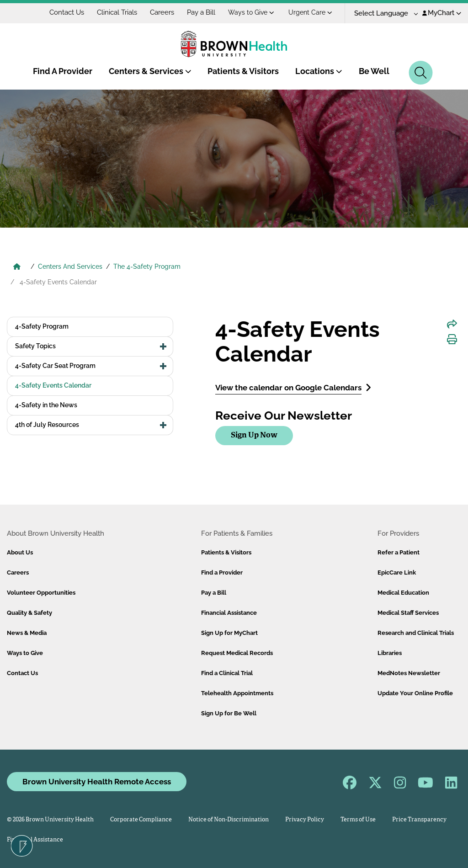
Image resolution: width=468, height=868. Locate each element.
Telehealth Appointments (237, 693)
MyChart (442, 13)
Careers (162, 12)
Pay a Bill (201, 12)
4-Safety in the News (46, 405)
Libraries (390, 653)
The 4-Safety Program (147, 266)
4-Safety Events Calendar (53, 385)
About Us (20, 552)
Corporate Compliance (141, 820)
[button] (163, 346)
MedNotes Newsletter (409, 673)
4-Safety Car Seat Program (55, 366)
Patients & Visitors (243, 71)
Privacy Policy (305, 820)
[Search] (421, 73)
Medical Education (403, 593)
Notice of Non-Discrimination (229, 820)
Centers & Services (150, 71)
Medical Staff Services (408, 613)
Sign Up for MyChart (229, 633)
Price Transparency (419, 820)
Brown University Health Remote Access (97, 782)
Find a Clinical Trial (227, 673)
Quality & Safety (29, 613)
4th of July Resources (47, 425)
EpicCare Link (397, 572)
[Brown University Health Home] (17, 267)
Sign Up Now (254, 435)
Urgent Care (310, 12)
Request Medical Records (237, 653)
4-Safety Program (42, 326)
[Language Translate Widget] (383, 13)
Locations (319, 71)
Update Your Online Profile (415, 693)
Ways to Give (251, 12)
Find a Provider (222, 572)
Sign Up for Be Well (229, 713)
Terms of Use (358, 820)
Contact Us (67, 12)
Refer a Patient (399, 552)
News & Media (27, 633)
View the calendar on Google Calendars (293, 387)
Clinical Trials (117, 12)
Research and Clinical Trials (416, 633)
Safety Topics (35, 346)
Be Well (374, 71)
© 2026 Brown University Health (50, 820)
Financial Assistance (229, 613)
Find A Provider (63, 71)
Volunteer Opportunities (41, 593)
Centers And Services (70, 266)
